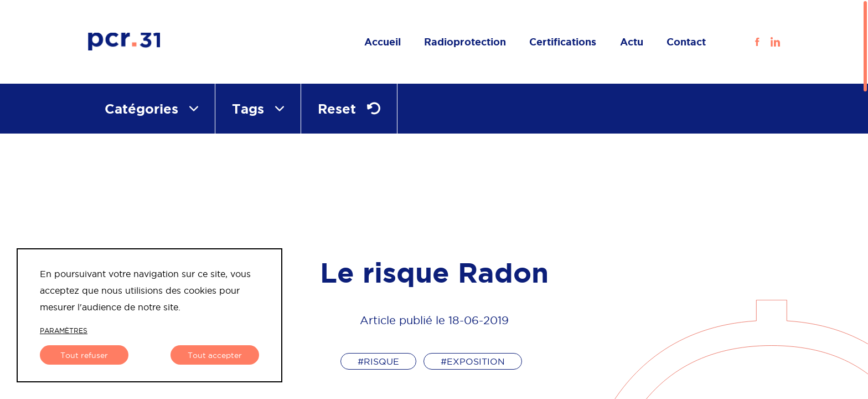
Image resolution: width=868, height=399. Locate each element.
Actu (632, 42)
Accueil (383, 42)
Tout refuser (84, 355)
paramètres (64, 331)
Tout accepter (215, 355)
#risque (378, 361)
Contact (686, 42)
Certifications (563, 42)
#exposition (473, 361)
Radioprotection (465, 42)
